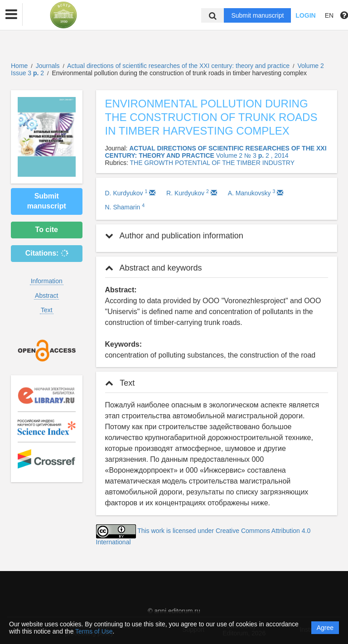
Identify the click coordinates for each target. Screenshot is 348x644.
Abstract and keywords (154, 268)
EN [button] (329, 15)
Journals (48, 66)
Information (47, 281)
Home (19, 66)
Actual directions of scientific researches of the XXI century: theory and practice (179, 66)
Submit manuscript (257, 15)
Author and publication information (174, 236)
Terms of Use (94, 631)
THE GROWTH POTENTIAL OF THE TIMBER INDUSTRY (212, 163)
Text (47, 310)
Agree (325, 628)
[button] (11, 15)
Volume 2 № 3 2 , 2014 (252, 155)
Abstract (46, 295)
